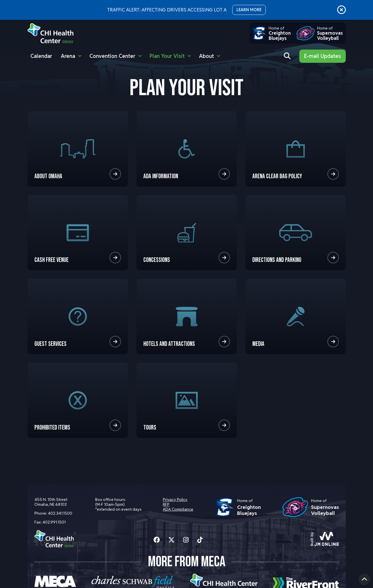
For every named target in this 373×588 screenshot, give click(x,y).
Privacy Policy (175, 499)
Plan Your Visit (167, 56)
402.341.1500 (60, 513)
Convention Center (112, 56)
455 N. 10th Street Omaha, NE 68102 (51, 502)
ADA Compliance (177, 509)
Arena (68, 56)
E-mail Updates (323, 56)
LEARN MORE (249, 10)
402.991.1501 (54, 522)
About (206, 56)
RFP (166, 504)
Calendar (41, 56)
